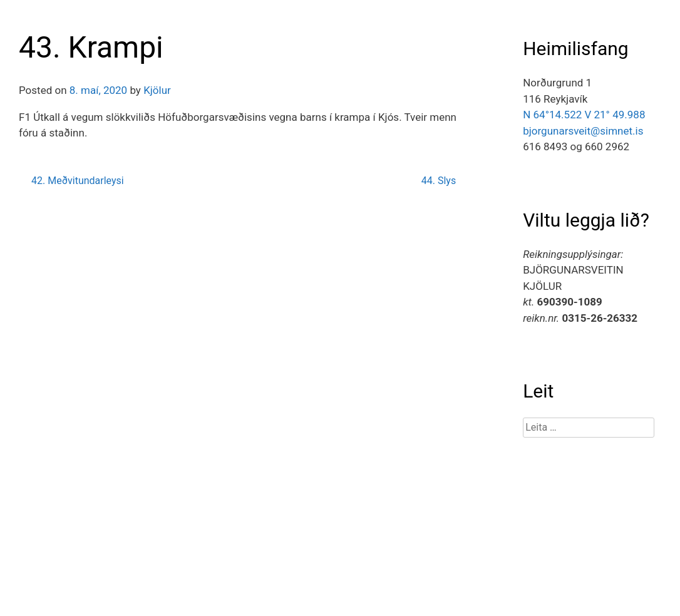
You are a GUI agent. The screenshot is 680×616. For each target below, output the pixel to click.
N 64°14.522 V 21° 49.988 (584, 115)
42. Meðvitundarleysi (78, 181)
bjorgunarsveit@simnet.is (583, 131)
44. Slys (439, 181)
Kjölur (157, 90)
